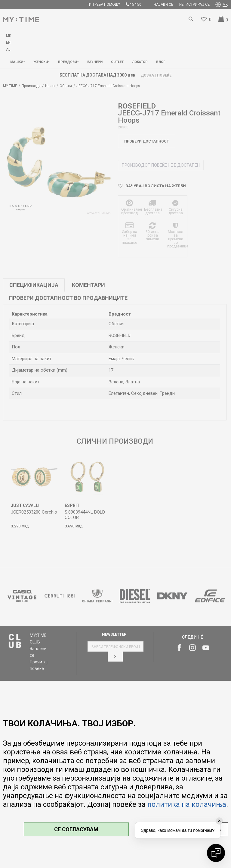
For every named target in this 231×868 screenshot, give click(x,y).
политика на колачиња (187, 804)
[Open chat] (216, 853)
